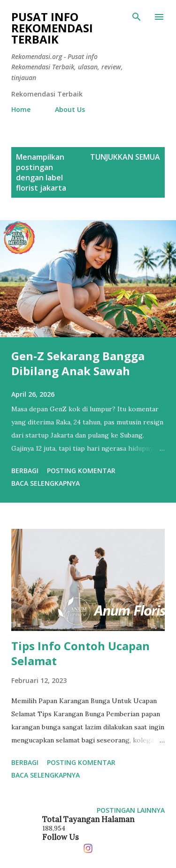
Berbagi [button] (25, 471)
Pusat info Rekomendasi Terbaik (52, 28)
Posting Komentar (81, 471)
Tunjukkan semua (125, 157)
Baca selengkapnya (46, 483)
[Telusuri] (137, 17)
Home (21, 109)
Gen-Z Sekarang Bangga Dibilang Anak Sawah (78, 363)
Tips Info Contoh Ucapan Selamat (80, 653)
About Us (70, 109)
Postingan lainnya (131, 810)
